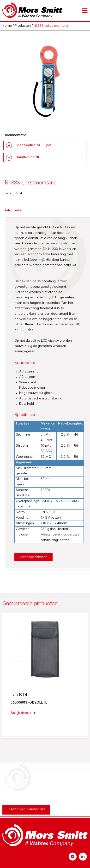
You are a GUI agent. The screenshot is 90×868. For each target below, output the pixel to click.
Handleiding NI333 (30, 157)
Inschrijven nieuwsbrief (26, 809)
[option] (45, 80)
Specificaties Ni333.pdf (33, 145)
